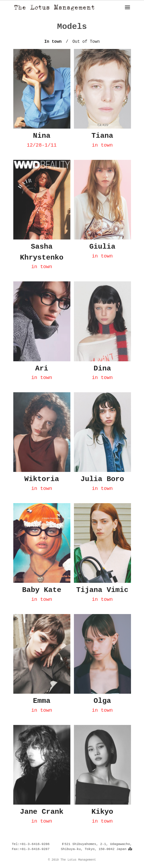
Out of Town (86, 42)
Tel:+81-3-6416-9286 (31, 844)
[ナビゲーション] (127, 7)
